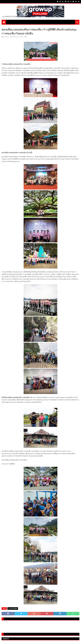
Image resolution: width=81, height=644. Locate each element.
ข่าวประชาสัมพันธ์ (13, 608)
